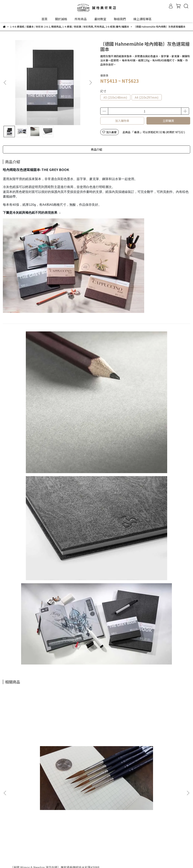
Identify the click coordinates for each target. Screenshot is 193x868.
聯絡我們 (120, 19)
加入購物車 (122, 121)
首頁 (44, 19)
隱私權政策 (63, 844)
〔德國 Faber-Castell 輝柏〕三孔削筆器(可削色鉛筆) (155, 749)
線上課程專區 (142, 19)
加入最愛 (110, 132)
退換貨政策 (45, 844)
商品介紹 (96, 149)
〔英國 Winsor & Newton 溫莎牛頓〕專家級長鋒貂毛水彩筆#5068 (35, 749)
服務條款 (79, 844)
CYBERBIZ (91, 858)
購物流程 (29, 844)
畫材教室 (100, 19)
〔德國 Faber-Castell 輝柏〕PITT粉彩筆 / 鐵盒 (96, 749)
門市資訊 (23, 789)
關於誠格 (61, 19)
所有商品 (81, 19)
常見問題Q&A (11, 844)
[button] (90, 83)
